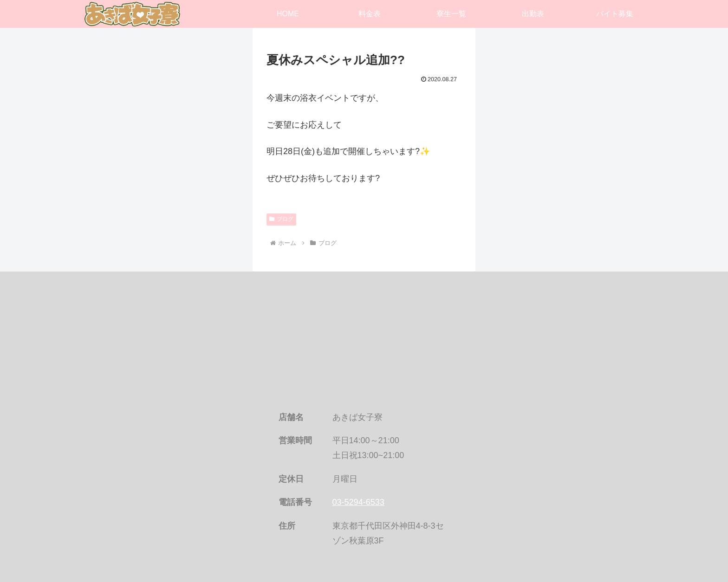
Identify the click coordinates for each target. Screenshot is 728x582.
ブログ (281, 219)
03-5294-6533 (358, 502)
